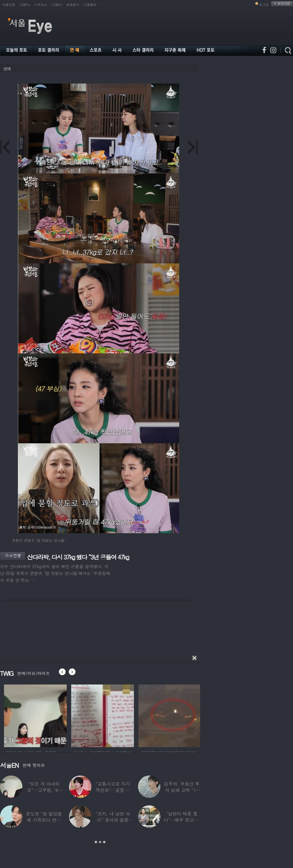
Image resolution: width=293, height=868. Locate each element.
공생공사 (73, 5)
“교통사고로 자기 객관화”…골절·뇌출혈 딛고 (113, 790)
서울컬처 (90, 5)
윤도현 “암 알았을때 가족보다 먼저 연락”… (44, 820)
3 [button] (104, 842)
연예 (7, 69)
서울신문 (9, 5)
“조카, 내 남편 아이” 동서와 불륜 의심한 (113, 820)
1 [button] (96, 842)
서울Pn (25, 5)
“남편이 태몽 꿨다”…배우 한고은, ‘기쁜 (182, 820)
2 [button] (100, 842)
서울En (57, 5)
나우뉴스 (41, 5)
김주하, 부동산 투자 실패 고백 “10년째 (182, 790)
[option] (79, 715)
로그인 (264, 5)
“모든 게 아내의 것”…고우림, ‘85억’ (44, 790)
